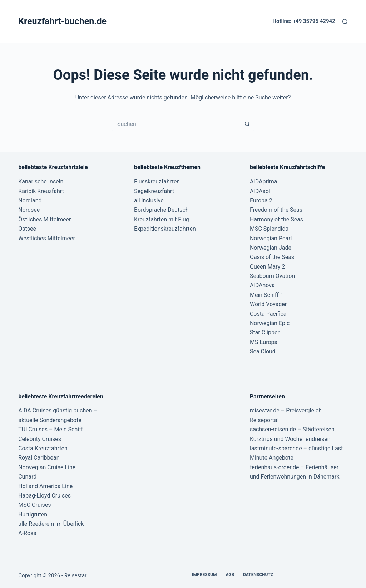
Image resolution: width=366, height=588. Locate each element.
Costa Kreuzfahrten (43, 448)
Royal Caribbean (39, 458)
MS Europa (264, 342)
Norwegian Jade (271, 248)
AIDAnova (262, 285)
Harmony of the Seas (276, 219)
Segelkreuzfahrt (154, 191)
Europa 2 (261, 200)
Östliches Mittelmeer (44, 219)
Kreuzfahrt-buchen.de (62, 21)
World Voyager (268, 304)
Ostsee (27, 229)
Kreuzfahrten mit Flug (162, 219)
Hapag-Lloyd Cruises (44, 496)
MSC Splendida (269, 229)
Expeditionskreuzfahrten (165, 229)
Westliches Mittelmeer (47, 238)
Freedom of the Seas (276, 210)
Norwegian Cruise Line (47, 467)
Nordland (30, 200)
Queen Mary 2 (267, 267)
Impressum (204, 575)
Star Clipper (265, 332)
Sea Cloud (263, 351)
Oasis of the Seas (272, 257)
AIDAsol (260, 191)
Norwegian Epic (270, 323)
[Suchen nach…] (176, 124)
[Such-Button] (247, 124)
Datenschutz (258, 575)
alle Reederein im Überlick (51, 524)
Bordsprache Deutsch (161, 210)
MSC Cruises (34, 505)
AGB (230, 575)
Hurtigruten (33, 514)
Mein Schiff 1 (267, 295)
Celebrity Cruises (40, 439)
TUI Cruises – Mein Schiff (51, 429)
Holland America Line (45, 486)
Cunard (27, 477)
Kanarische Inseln (41, 182)
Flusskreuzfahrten (157, 182)
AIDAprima (264, 182)
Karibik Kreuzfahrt (41, 191)
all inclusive (149, 200)
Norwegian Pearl (271, 238)
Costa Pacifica (268, 314)
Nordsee (29, 210)
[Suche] (345, 22)
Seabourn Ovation (272, 276)
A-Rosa (27, 533)
